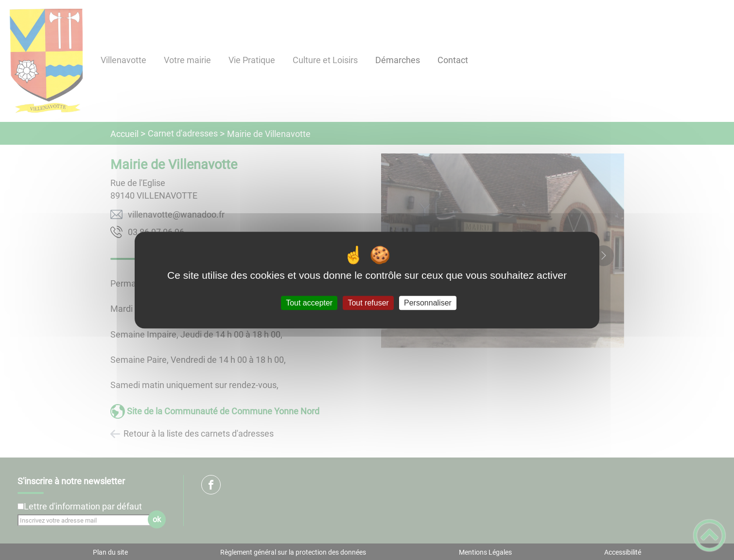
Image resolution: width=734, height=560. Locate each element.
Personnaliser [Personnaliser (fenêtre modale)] (428, 303)
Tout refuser (368, 303)
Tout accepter (309, 303)
